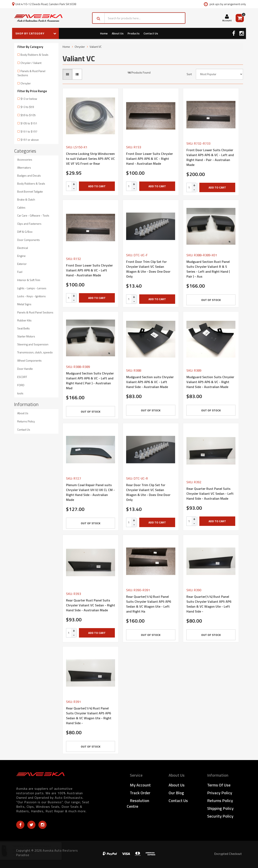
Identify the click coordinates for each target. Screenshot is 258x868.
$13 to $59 (27, 107)
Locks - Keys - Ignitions (31, 296)
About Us (118, 33)
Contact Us (151, 33)
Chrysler (80, 47)
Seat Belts (23, 328)
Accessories (25, 159)
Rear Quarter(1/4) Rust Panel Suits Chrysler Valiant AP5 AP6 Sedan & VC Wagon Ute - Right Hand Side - (89, 716)
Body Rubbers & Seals (34, 55)
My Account (140, 785)
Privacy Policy (220, 793)
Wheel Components (29, 360)
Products (134, 33)
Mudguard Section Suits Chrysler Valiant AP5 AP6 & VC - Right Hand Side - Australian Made (210, 382)
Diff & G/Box (25, 232)
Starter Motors (26, 336)
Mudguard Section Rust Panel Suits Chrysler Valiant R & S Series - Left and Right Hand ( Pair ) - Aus (208, 269)
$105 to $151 (29, 123)
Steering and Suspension (33, 344)
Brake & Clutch (26, 199)
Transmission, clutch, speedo (35, 352)
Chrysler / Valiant (31, 63)
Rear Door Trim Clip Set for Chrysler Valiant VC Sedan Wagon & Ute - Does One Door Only (148, 492)
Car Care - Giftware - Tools (33, 215)
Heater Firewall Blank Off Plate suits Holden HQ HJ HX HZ (36, 851)
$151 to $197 (29, 131)
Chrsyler (26, 83)
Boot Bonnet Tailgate (30, 191)
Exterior (22, 264)
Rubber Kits (24, 320)
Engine (21, 256)
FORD (21, 385)
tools (20, 393)
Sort (189, 74)
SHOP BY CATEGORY (36, 33)
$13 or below (29, 99)
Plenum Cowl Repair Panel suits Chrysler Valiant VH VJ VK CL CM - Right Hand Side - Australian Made (90, 492)
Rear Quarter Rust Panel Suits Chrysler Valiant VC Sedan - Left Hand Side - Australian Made (210, 494)
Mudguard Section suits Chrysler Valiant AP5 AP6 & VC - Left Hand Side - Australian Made (150, 382)
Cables (21, 207)
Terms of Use (219, 785)
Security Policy (220, 816)
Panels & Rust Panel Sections (31, 73)
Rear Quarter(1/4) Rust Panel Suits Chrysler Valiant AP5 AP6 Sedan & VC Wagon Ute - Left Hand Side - (209, 604)
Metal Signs (24, 304)
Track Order (140, 793)
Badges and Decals (29, 175)
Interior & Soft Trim (29, 280)
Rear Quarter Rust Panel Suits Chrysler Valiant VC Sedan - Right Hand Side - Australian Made (91, 605)
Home (104, 33)
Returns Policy (26, 421)
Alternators (24, 167)
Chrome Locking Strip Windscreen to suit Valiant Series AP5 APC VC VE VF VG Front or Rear (90, 159)
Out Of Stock (211, 300)
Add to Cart (97, 186)
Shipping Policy (220, 808)
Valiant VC (96, 47)
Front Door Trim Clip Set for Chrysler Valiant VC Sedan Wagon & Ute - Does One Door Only (148, 269)
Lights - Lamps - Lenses (32, 288)
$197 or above (30, 140)
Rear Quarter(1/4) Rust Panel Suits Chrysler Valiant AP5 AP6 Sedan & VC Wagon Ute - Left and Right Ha (149, 604)
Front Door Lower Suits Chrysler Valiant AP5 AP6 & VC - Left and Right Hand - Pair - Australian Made (210, 157)
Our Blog (176, 793)
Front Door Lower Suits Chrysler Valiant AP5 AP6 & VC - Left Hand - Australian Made (89, 270)
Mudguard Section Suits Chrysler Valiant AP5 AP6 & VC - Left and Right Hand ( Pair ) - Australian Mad (90, 381)
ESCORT (22, 377)
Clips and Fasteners (29, 224)
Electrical (23, 248)
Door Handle (25, 369)
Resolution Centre (138, 803)
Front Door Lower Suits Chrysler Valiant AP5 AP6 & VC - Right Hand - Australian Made (150, 159)
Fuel (20, 272)
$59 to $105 (28, 115)
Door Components (29, 240)
